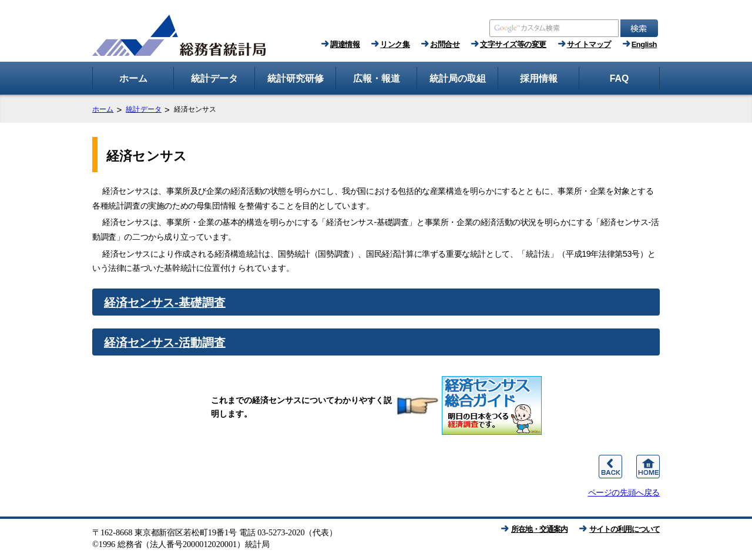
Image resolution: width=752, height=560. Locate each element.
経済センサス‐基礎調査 (165, 303)
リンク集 (395, 44)
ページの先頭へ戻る (624, 492)
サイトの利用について (625, 529)
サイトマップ (589, 44)
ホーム (103, 109)
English (644, 44)
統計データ (144, 109)
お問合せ (445, 44)
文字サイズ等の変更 (513, 44)
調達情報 (345, 44)
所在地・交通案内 (539, 529)
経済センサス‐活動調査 (165, 343)
